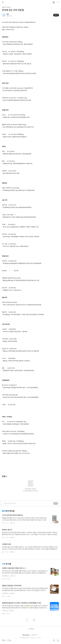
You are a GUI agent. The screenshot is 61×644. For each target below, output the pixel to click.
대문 (54, 2)
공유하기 (58, 640)
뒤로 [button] (3, 2)
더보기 (58, 2)
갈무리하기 (54, 640)
